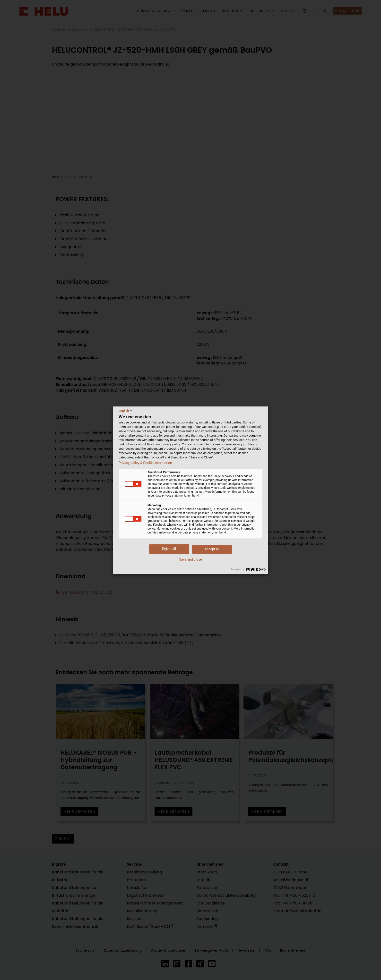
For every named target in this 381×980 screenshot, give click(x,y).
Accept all (212, 549)
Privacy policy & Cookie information (145, 463)
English (126, 411)
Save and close (190, 559)
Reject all (169, 549)
